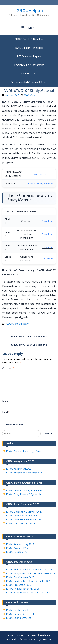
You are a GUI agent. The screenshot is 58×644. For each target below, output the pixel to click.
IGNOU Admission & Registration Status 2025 (29, 569)
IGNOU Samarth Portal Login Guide (24, 451)
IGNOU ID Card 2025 (17, 552)
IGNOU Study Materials (17, 324)
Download (48, 221)
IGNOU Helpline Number (18, 610)
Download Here (41, 174)
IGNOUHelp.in (29, 11)
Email (6, 412)
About (10, 635)
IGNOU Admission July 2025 (20, 544)
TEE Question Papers (29, 56)
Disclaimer (45, 635)
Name (6, 401)
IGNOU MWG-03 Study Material (29, 345)
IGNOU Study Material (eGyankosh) (24, 494)
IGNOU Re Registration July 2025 (23, 589)
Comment (8, 368)
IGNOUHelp (30, 95)
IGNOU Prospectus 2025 (18, 585)
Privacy (21, 635)
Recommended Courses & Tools (29, 82)
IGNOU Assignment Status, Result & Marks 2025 (30, 573)
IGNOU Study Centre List (19, 618)
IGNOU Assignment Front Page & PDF (25, 473)
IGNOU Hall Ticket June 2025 (20, 523)
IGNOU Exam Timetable (29, 48)
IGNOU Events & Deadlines (29, 39)
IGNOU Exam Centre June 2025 (22, 516)
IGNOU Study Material (41, 183)
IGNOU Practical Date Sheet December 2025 (29, 581)
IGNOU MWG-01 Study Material (29, 337)
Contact (32, 635)
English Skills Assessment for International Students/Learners (29, 65)
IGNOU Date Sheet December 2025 (24, 512)
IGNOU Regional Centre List (20, 614)
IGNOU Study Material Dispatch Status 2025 (28, 592)
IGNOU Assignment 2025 (19, 469)
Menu (29, 28)
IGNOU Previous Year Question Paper (25, 490)
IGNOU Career (29, 74)
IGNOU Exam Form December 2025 (24, 519)
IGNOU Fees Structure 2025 (20, 577)
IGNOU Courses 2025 (17, 548)
